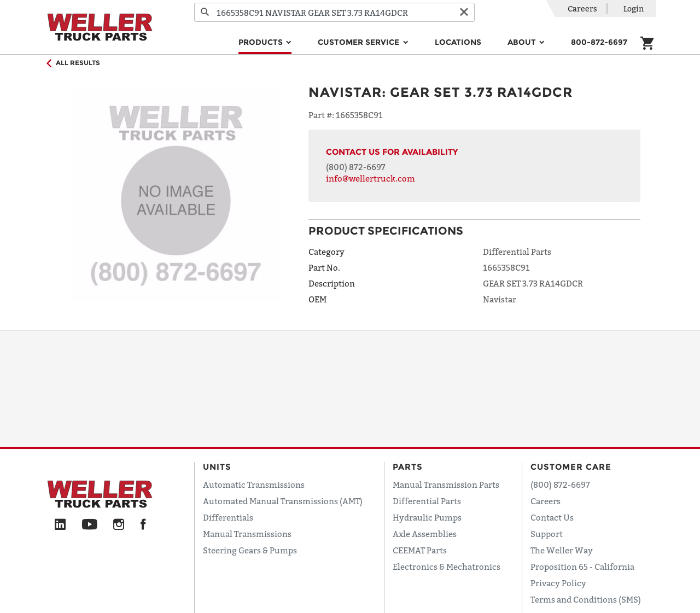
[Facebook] (143, 525)
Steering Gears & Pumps (250, 550)
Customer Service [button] (360, 42)
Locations (458, 42)
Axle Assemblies (425, 534)
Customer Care (571, 467)
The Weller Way (562, 550)
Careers (582, 8)
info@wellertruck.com (371, 178)
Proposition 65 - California (582, 567)
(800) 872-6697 (356, 167)
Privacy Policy (558, 583)
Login (634, 8)
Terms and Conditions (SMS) (586, 599)
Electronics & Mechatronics (447, 567)
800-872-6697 (599, 42)
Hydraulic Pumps (427, 517)
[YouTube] (89, 525)
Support (547, 534)
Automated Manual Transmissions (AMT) (283, 501)
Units (217, 467)
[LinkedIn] (60, 525)
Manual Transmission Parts (446, 484)
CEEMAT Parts (420, 550)
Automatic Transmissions (254, 484)
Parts (408, 467)
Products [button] (262, 42)
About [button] (523, 42)
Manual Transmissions (247, 534)
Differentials (228, 517)
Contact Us (552, 517)
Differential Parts (427, 501)
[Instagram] (119, 525)
